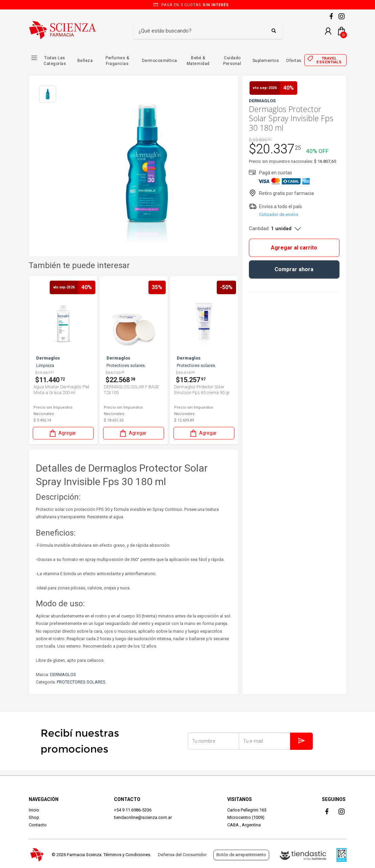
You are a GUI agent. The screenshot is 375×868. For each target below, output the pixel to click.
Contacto (38, 825)
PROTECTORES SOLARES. (82, 682)
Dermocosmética (160, 61)
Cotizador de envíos (279, 214)
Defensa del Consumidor (182, 855)
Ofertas (294, 61)
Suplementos (266, 61)
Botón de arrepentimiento (241, 855)
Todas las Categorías (55, 61)
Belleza (85, 61)
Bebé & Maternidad (198, 61)
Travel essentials (329, 60)
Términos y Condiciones (127, 855)
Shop (34, 817)
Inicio (34, 810)
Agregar (64, 433)
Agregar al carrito (294, 248)
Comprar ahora (294, 269)
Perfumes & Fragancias (117, 61)
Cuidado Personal (232, 61)
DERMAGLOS (63, 675)
